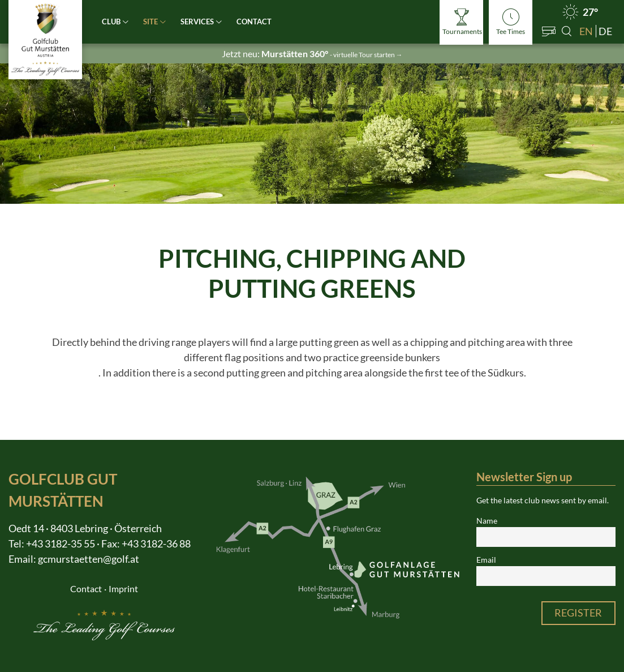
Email (486, 560)
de (605, 31)
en (586, 31)
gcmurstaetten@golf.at (89, 559)
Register (578, 613)
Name (487, 521)
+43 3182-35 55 (61, 543)
